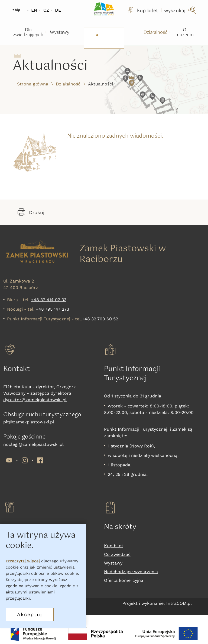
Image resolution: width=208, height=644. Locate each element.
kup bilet (142, 10)
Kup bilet (114, 546)
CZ (46, 10)
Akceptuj (30, 614)
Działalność (68, 84)
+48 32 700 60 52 (100, 319)
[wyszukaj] (181, 10)
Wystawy (113, 563)
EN (34, 10)
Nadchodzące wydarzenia (131, 572)
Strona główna (33, 84)
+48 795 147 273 (52, 309)
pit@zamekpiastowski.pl (29, 422)
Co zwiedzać (117, 554)
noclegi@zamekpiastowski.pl (33, 444)
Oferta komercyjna (124, 580)
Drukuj (31, 212)
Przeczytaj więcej (23, 561)
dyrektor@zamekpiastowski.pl (35, 400)
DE (58, 10)
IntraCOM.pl (179, 603)
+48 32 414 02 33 (49, 300)
